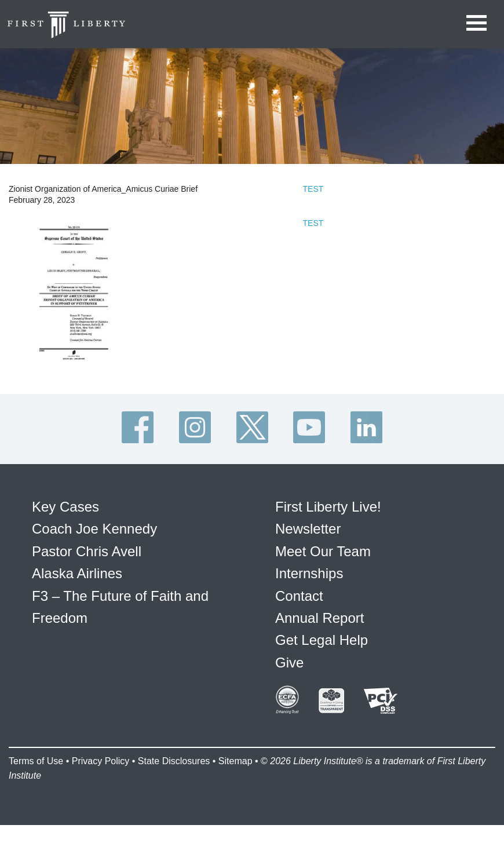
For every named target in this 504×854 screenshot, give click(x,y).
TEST (313, 189)
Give (289, 663)
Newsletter (308, 529)
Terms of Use (36, 761)
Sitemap (235, 761)
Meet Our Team (323, 551)
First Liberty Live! (328, 507)
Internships (309, 573)
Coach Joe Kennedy (94, 529)
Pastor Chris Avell (87, 551)
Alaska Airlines (77, 573)
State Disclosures (174, 761)
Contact (299, 596)
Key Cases (65, 507)
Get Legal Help (322, 640)
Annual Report (319, 618)
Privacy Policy (101, 761)
